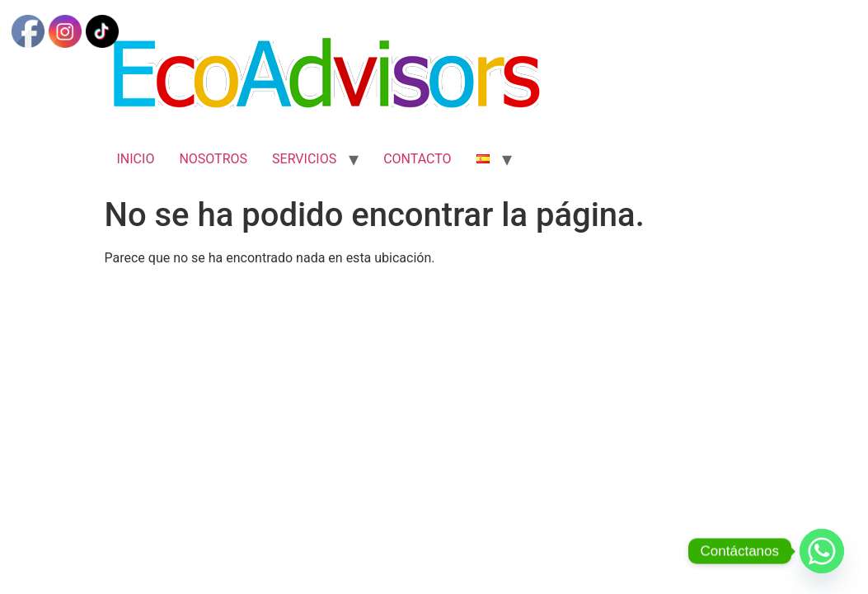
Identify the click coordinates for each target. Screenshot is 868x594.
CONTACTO (417, 159)
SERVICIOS (304, 159)
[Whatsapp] (822, 551)
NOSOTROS (213, 159)
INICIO (136, 159)
